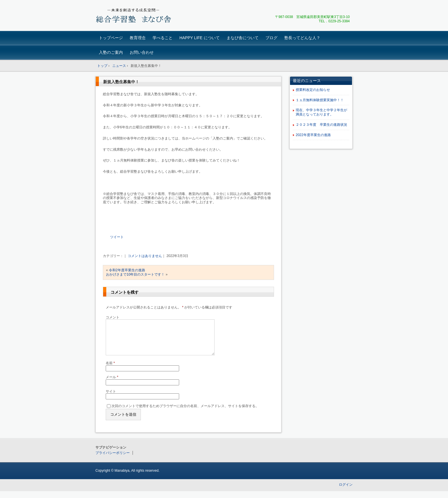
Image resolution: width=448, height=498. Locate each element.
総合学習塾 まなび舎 (136, 16)
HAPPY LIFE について (200, 38)
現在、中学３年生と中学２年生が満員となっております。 (321, 112)
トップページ (111, 38)
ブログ (271, 38)
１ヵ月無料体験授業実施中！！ (320, 100)
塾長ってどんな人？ (302, 38)
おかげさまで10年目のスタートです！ (135, 274)
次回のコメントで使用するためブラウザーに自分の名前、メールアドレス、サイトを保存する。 (185, 413)
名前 (110, 370)
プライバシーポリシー (113, 460)
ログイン (346, 491)
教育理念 (138, 38)
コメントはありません (145, 256)
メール (112, 384)
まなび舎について (243, 38)
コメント (113, 317)
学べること (163, 38)
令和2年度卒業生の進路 (127, 270)
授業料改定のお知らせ (313, 90)
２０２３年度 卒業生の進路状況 (321, 125)
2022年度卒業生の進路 (313, 135)
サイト (111, 398)
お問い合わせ (142, 52)
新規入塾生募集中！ (121, 82)
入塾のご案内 (111, 52)
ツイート (117, 237)
